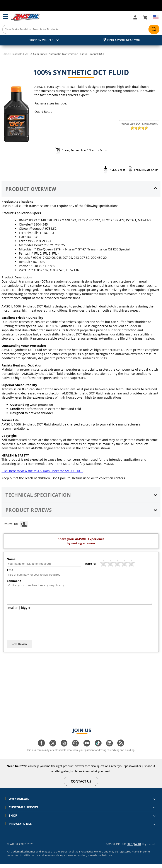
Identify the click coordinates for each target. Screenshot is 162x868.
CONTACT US (81, 785)
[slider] (139, 128)
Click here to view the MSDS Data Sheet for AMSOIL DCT (42, 471)
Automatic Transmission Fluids (67, 54)
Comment (14, 581)
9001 (130, 848)
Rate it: (90, 564)
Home (5, 54)
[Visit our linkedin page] (109, 749)
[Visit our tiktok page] (98, 749)
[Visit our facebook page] (41, 749)
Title (10, 570)
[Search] (81, 29)
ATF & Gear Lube (36, 54)
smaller (12, 612)
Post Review (19, 648)
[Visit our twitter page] (53, 749)
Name (11, 559)
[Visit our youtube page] (87, 749)
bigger (26, 612)
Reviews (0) (15, 524)
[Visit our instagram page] (64, 749)
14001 (137, 848)
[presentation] (40, 629)
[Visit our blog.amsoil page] (121, 749)
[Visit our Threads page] (75, 749)
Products (17, 54)
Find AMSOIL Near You (124, 40)
